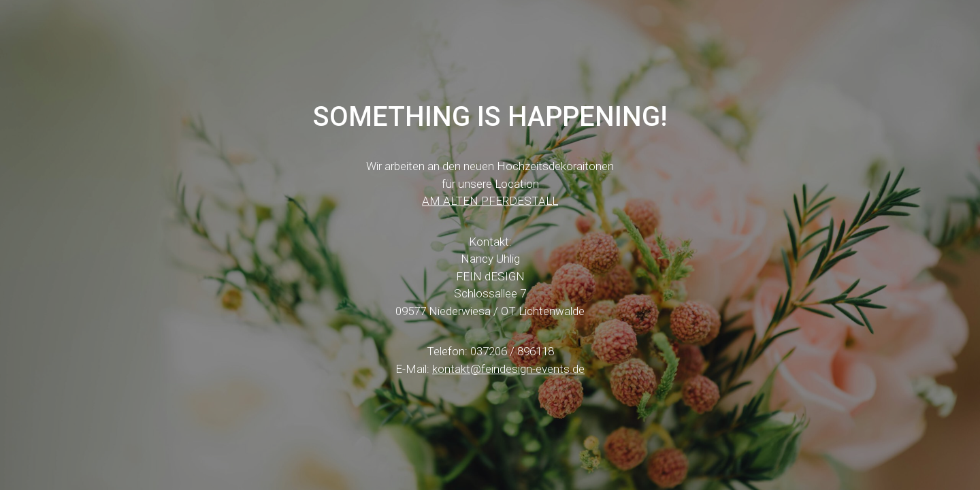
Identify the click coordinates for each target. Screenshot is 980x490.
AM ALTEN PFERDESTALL (490, 201)
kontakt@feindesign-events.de (508, 369)
